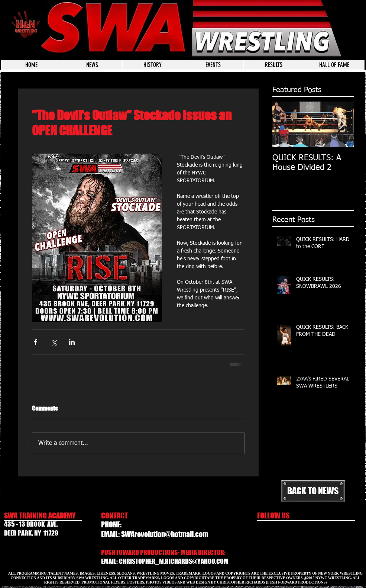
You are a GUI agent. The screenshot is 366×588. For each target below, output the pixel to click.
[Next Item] (342, 124)
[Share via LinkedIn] (72, 342)
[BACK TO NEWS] (313, 491)
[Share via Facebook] (35, 342)
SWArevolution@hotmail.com (165, 534)
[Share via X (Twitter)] (54, 342)
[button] (213, 65)
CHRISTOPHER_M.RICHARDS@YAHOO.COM (174, 561)
